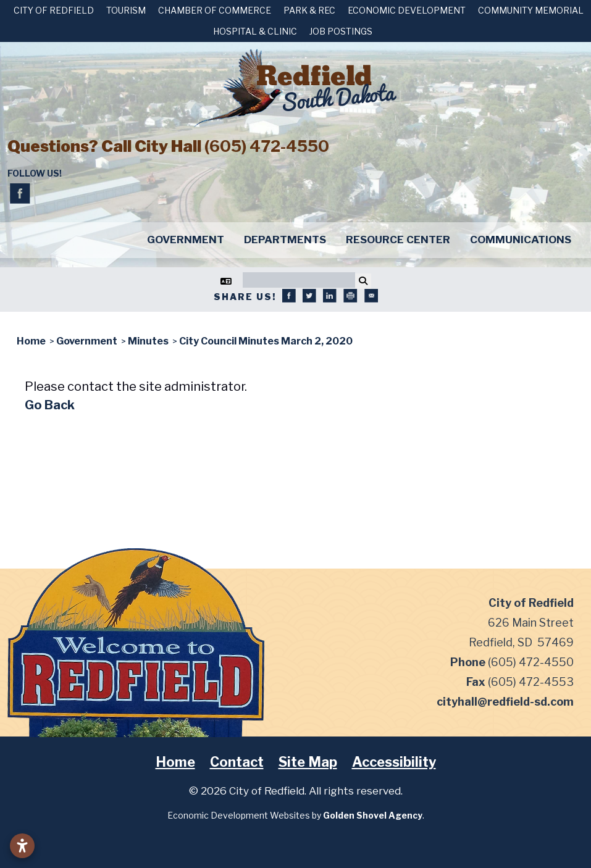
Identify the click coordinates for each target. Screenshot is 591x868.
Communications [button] (521, 240)
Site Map (308, 762)
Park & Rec (309, 10)
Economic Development (407, 10)
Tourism (126, 10)
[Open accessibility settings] (22, 846)
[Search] (299, 280)
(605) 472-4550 (267, 146)
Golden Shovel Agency (373, 815)
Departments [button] (285, 240)
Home (175, 762)
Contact (237, 762)
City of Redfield (54, 10)
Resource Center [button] (398, 240)
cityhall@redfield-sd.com (505, 702)
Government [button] (186, 240)
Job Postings (341, 31)
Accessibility (394, 762)
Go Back (50, 405)
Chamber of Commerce (215, 10)
